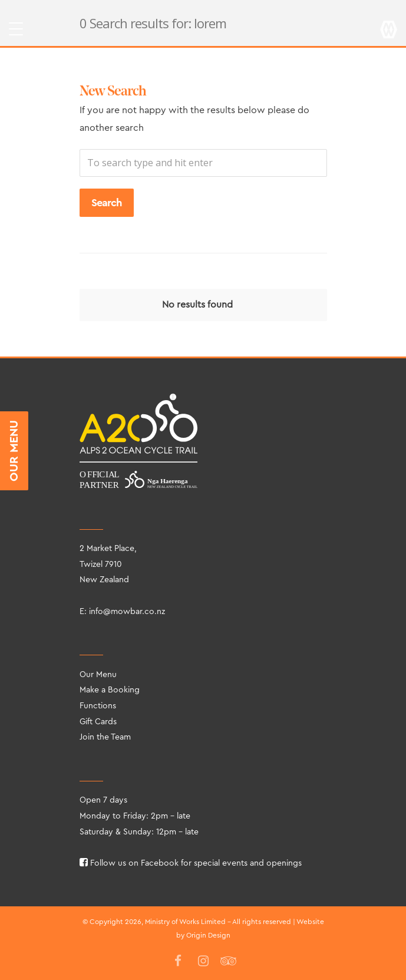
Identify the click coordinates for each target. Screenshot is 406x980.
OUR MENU (14, 451)
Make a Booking (110, 690)
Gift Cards (98, 722)
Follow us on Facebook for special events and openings (191, 863)
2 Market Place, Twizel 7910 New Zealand (108, 564)
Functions (98, 706)
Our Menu (98, 675)
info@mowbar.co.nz (127, 612)
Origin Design (208, 935)
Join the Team (105, 737)
